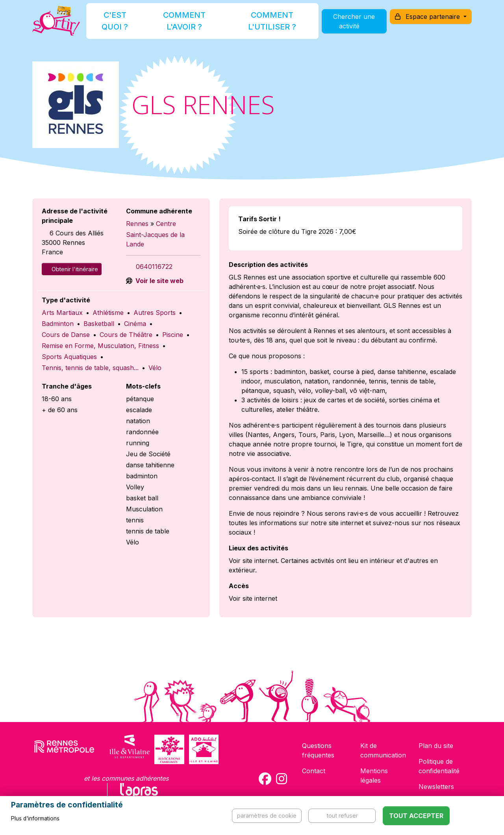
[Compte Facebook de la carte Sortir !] (265, 779)
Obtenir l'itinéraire (72, 269)
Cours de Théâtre (126, 335)
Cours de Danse (66, 335)
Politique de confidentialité (439, 766)
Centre (166, 224)
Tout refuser (342, 816)
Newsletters (436, 787)
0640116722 (154, 267)
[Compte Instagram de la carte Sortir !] (282, 779)
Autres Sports (155, 313)
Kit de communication (383, 750)
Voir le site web (159, 281)
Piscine (173, 335)
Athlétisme (108, 313)
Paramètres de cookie (267, 816)
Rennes (137, 224)
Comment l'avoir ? (186, 25)
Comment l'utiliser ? (261, 25)
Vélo (155, 368)
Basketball (99, 324)
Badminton (58, 324)
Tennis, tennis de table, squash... (90, 368)
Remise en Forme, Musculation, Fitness (100, 346)
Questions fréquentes (318, 750)
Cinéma (135, 324)
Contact (314, 771)
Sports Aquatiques (69, 357)
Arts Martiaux (62, 313)
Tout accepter (416, 816)
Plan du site (436, 746)
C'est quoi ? (127, 25)
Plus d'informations (35, 818)
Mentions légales (374, 776)
